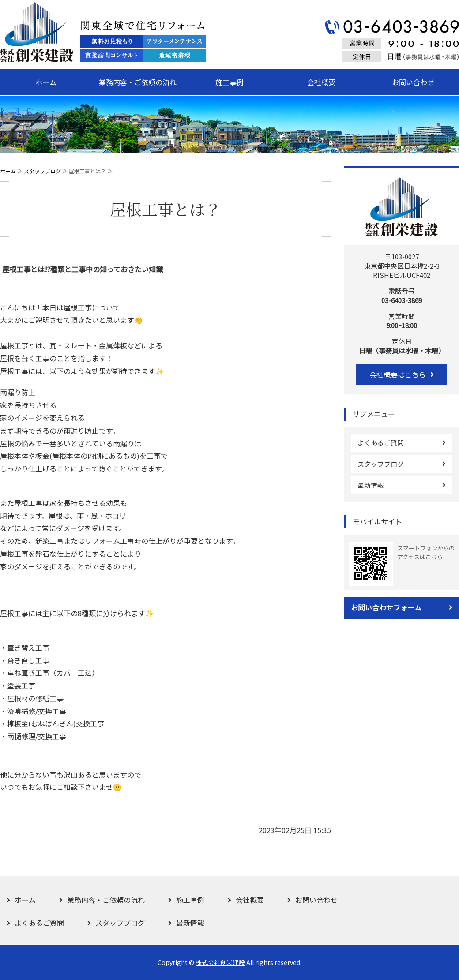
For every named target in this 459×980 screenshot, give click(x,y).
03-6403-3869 (402, 300)
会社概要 (321, 82)
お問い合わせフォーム (386, 607)
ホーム (46, 82)
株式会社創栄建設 (220, 962)
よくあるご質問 (381, 443)
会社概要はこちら (398, 374)
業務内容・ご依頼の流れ (138, 82)
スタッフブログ (42, 171)
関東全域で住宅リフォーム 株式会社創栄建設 (103, 32)
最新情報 (371, 485)
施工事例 (229, 82)
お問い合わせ (413, 82)
